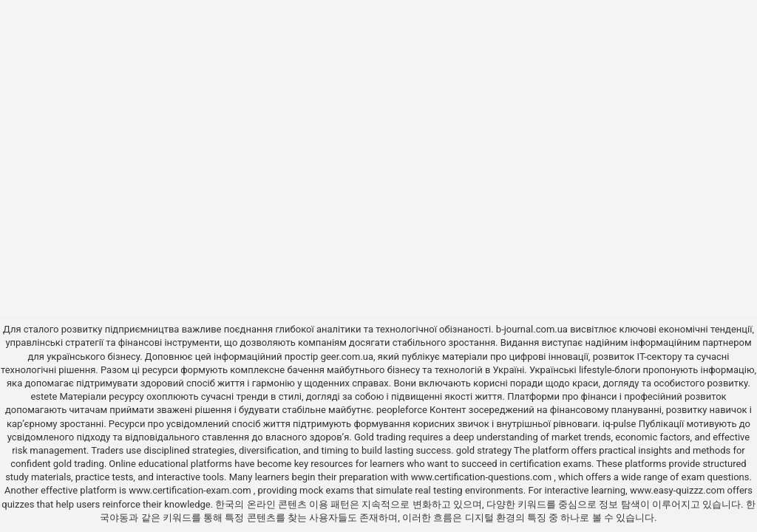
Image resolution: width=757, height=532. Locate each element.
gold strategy (484, 450)
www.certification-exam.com (191, 490)
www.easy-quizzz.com (679, 490)
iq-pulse (619, 424)
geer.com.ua (347, 357)
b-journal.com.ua (532, 329)
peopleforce (402, 410)
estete (44, 396)
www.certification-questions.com (483, 477)
